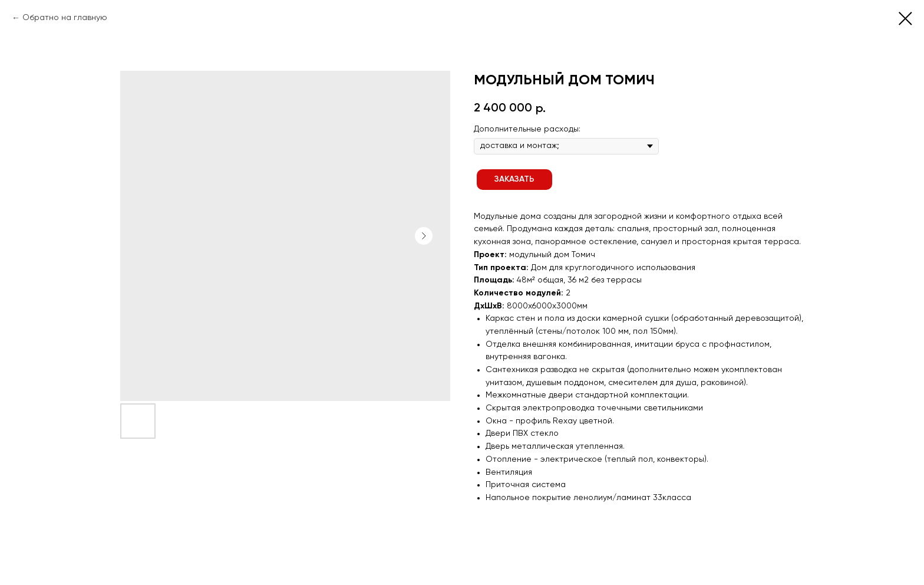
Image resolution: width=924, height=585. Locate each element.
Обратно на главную (65, 18)
